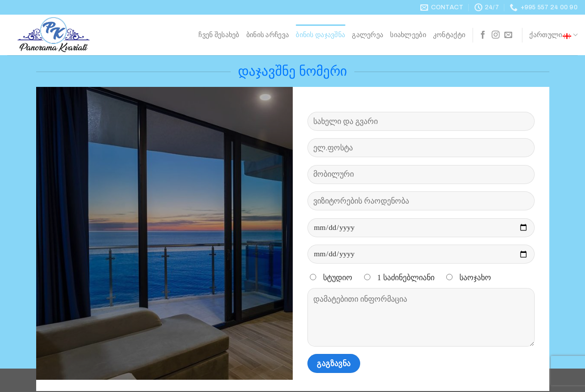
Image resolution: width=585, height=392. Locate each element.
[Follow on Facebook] (483, 35)
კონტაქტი (449, 35)
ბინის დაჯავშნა (320, 35)
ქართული (553, 35)
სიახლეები (408, 35)
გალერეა (368, 35)
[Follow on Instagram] (496, 35)
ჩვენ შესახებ (219, 35)
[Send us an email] (508, 35)
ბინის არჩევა (268, 35)
